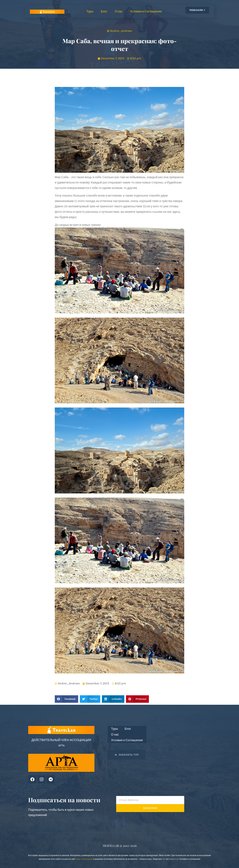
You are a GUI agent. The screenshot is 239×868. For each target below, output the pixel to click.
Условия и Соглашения (146, 11)
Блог (104, 11)
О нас (119, 11)
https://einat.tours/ (84, 859)
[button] (66, 699)
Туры (90, 11)
